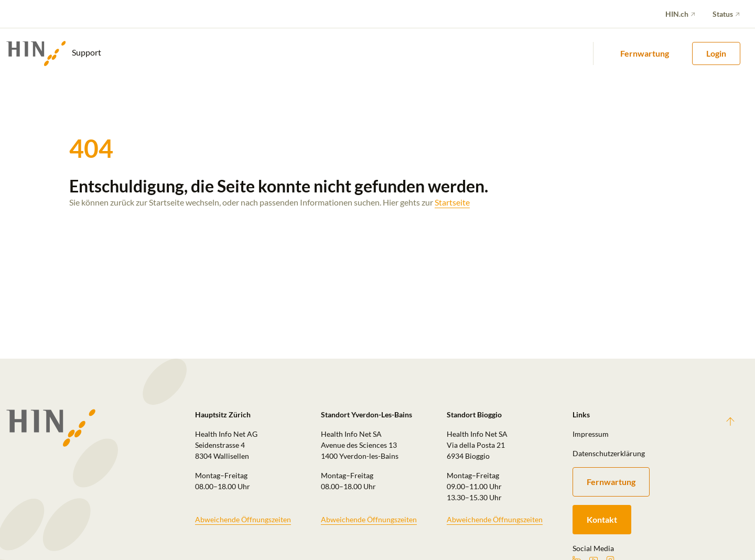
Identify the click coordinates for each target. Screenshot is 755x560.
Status (723, 14)
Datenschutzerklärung (609, 453)
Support (54, 53)
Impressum (591, 434)
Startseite (452, 202)
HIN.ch (677, 14)
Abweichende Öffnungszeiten (243, 519)
